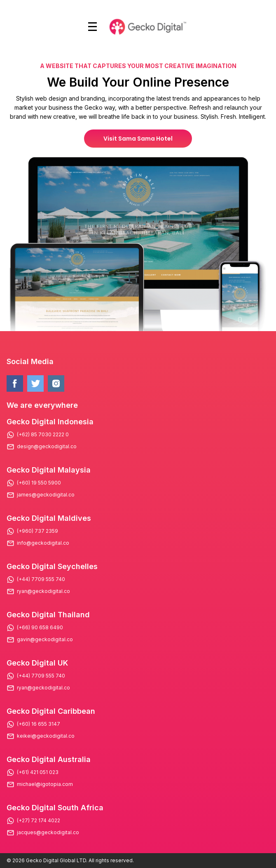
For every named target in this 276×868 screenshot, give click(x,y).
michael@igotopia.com (45, 784)
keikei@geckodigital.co (46, 736)
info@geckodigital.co (43, 543)
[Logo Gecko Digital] (147, 27)
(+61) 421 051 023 (38, 772)
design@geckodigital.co (47, 447)
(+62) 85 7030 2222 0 (43, 435)
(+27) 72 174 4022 (39, 821)
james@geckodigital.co (46, 495)
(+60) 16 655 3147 (39, 724)
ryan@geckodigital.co (43, 591)
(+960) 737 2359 (37, 531)
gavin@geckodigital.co (45, 640)
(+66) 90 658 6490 (40, 628)
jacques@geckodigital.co (48, 833)
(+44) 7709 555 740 (41, 579)
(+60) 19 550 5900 (39, 483)
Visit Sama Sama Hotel (138, 139)
